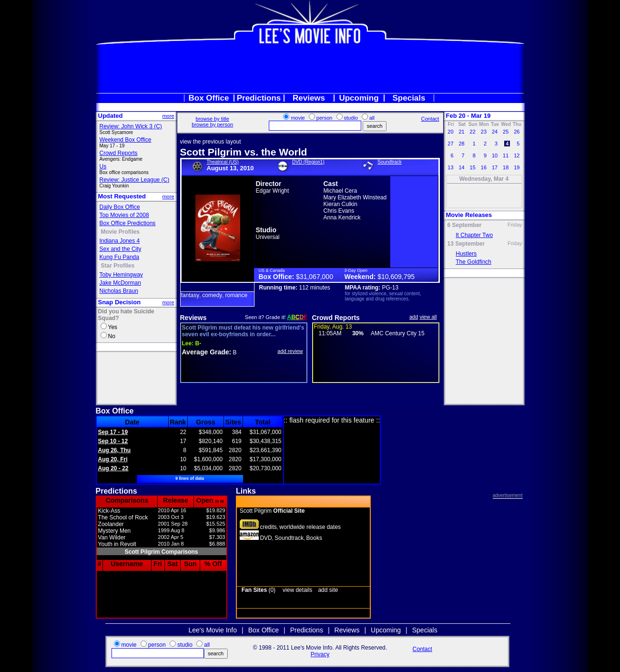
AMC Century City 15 (398, 333)
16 (484, 167)
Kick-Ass (109, 511)
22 (473, 132)
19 (517, 167)
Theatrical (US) (223, 162)
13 (450, 167)
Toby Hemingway (121, 275)
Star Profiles (118, 266)
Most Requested (122, 196)
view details (297, 590)
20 (450, 132)
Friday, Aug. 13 (333, 327)
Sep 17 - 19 (113, 432)
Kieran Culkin (340, 204)
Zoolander (111, 524)
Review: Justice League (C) (135, 180)
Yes (113, 327)
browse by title (213, 119)
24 (495, 132)
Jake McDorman (120, 283)
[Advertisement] (310, 69)
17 (495, 167)
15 (473, 167)
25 (506, 132)
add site (328, 590)
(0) (259, 590)
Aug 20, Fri (113, 459)
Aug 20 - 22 (113, 468)
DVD (266, 538)
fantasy (190, 295)
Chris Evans (339, 211)
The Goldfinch (473, 262)
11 (506, 155)
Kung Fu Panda (119, 257)
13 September (466, 244)
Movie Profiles (120, 232)
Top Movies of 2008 (124, 215)
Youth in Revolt (117, 544)
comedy (212, 295)
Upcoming (359, 98)
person (325, 118)
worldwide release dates (310, 527)
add (414, 317)
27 (450, 144)
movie (298, 118)
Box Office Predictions (128, 223)
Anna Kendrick (342, 217)
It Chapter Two (474, 235)
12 (517, 155)
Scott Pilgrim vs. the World (244, 152)
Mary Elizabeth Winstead (355, 197)
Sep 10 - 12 (113, 441)
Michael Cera (340, 191)
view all (428, 317)
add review (290, 351)
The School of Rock (123, 517)
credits (268, 527)
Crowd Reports (119, 153)
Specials (409, 98)
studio (351, 118)
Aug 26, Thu (115, 450)
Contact (430, 119)
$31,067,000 (315, 277)
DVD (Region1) (308, 162)
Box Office (208, 98)
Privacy (320, 654)
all (372, 118)
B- (192, 343)
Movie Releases (469, 215)
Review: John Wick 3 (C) (131, 126)
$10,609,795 (396, 277)
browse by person (212, 124)
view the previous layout (211, 142)
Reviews (309, 98)
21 (461, 132)
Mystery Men (115, 531)
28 (461, 144)
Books (314, 538)
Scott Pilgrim (272, 511)
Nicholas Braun (119, 291)
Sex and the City (121, 249)
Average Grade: (207, 352)
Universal (268, 237)
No (112, 336)
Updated (111, 116)
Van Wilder (112, 538)
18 (506, 167)
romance (236, 295)
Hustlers (466, 254)
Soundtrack (390, 162)
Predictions (259, 98)
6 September (465, 225)
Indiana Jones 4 (120, 241)
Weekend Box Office (126, 140)
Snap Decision (120, 302)
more (168, 116)
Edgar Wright (273, 191)
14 (461, 167)
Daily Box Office (120, 207)
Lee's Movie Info (213, 630)
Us (103, 166)
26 (517, 132)
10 (495, 155)
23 (484, 132)
